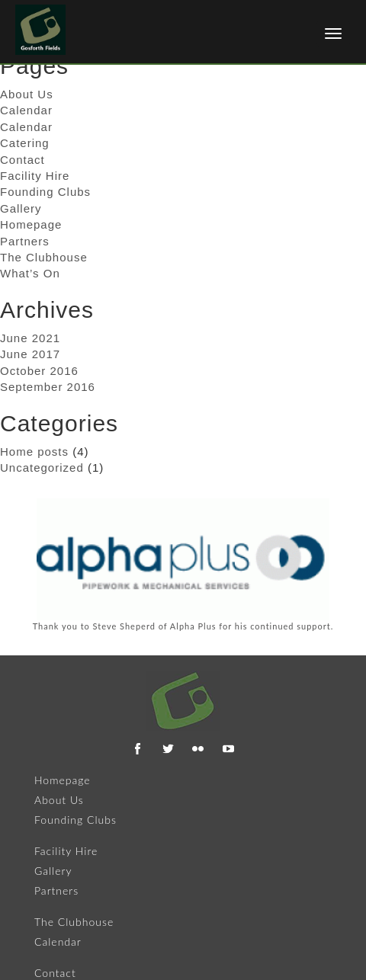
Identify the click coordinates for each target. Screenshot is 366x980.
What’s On (30, 273)
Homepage (31, 224)
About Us (59, 800)
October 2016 (39, 371)
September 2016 (48, 387)
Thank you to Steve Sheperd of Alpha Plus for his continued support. (183, 626)
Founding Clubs (45, 192)
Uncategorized (42, 468)
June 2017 (30, 354)
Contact (22, 160)
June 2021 (30, 338)
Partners (25, 241)
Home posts (34, 452)
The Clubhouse (44, 257)
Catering (25, 143)
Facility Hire (35, 176)
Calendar (26, 110)
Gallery (21, 208)
